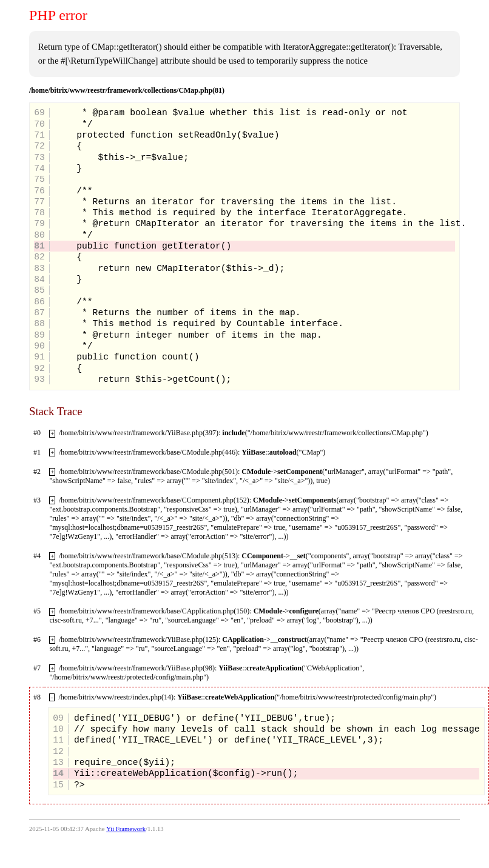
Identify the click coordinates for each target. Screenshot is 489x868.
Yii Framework (126, 829)
